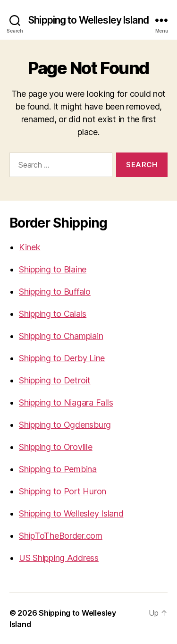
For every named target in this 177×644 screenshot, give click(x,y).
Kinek (30, 247)
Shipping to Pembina (58, 469)
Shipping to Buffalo (55, 292)
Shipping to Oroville (56, 447)
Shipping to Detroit (55, 380)
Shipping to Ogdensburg (65, 425)
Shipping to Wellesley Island (88, 20)
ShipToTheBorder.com (61, 536)
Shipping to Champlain (61, 336)
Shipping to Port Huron (63, 491)
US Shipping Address (59, 558)
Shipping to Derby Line (62, 358)
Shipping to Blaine (53, 269)
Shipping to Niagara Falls (66, 402)
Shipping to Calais (53, 314)
